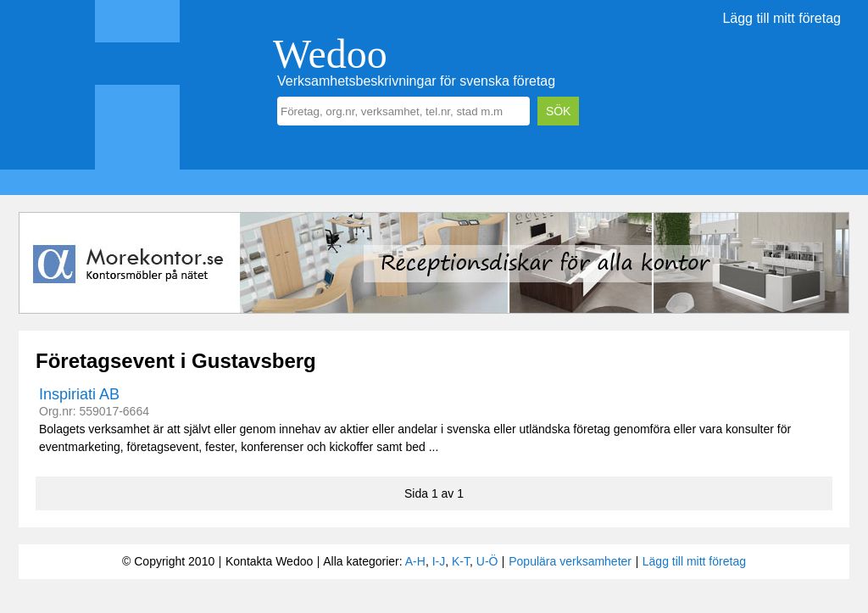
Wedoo (330, 54)
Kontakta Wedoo (269, 561)
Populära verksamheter (570, 561)
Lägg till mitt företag (782, 18)
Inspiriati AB (79, 394)
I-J (439, 561)
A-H (415, 561)
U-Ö (487, 561)
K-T (461, 561)
